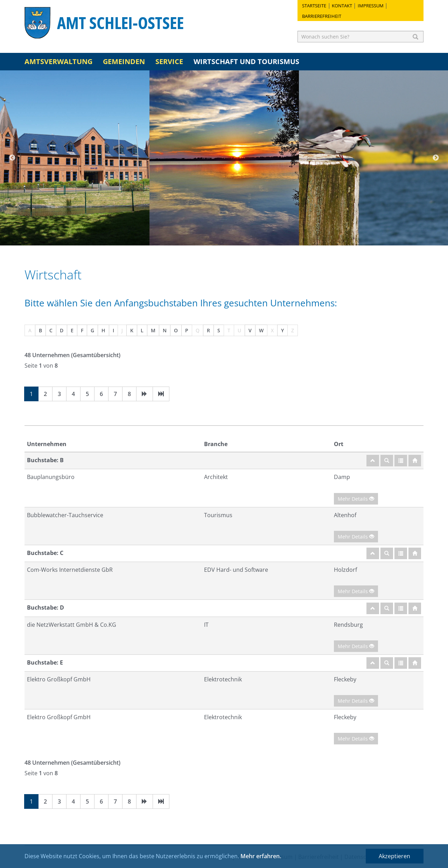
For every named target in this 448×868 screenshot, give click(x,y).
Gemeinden (124, 61)
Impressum (371, 6)
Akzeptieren (394, 856)
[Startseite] (415, 461)
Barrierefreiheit (322, 16)
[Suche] (387, 461)
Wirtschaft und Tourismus (246, 61)
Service (169, 61)
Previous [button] (12, 158)
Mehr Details (356, 499)
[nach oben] (373, 461)
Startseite (314, 6)
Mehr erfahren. (261, 856)
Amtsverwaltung (58, 61)
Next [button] (436, 158)
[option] (75, 158)
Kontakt (342, 6)
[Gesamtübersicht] (401, 461)
